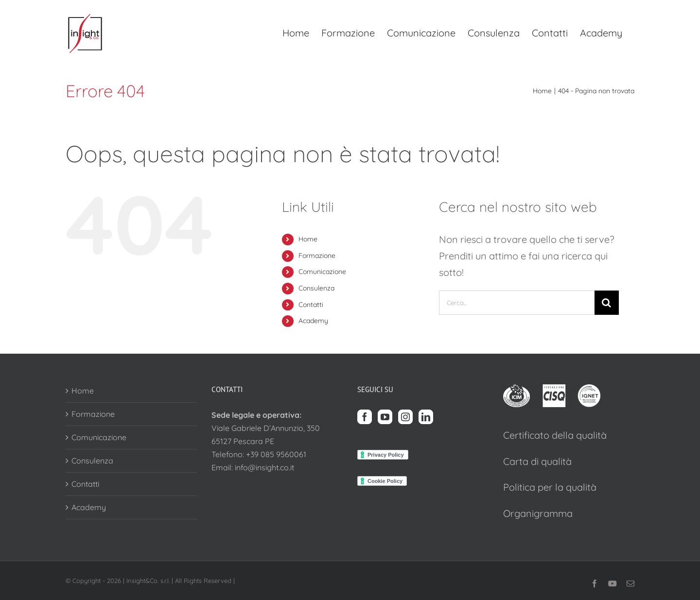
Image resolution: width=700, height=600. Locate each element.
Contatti (311, 305)
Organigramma (538, 513)
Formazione (317, 256)
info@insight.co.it (264, 467)
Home (308, 239)
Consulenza (316, 288)
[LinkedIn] (426, 417)
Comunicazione (322, 272)
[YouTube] (385, 417)
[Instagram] (405, 417)
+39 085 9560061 (276, 454)
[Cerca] (607, 303)
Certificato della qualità (555, 435)
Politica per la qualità (550, 487)
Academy (313, 321)
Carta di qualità (537, 461)
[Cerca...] (517, 303)
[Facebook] (365, 417)
